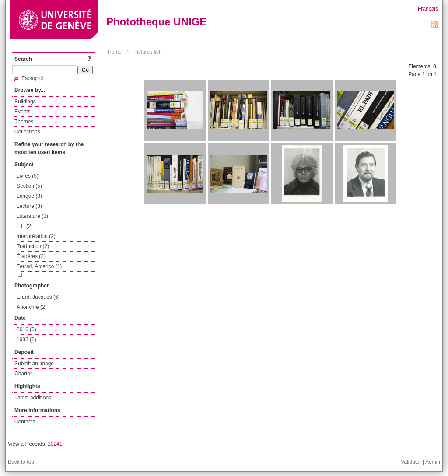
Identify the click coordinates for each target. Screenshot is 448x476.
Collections (27, 132)
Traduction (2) (33, 246)
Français (428, 9)
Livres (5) (28, 176)
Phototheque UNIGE (156, 22)
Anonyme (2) (32, 307)
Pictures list (147, 52)
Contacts (25, 422)
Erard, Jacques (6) (38, 297)
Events (23, 112)
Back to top (21, 462)
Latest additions (33, 398)
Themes (24, 122)
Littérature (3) (32, 216)
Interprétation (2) (36, 236)
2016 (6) (26, 329)
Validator (411, 462)
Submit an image (34, 364)
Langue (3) (29, 196)
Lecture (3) (29, 206)
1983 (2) (26, 339)
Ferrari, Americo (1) (39, 266)
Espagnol (29, 78)
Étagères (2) (31, 256)
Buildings (25, 101)
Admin (433, 462)
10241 (55, 444)
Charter (23, 374)
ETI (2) (25, 226)
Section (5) (29, 186)
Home (115, 52)
